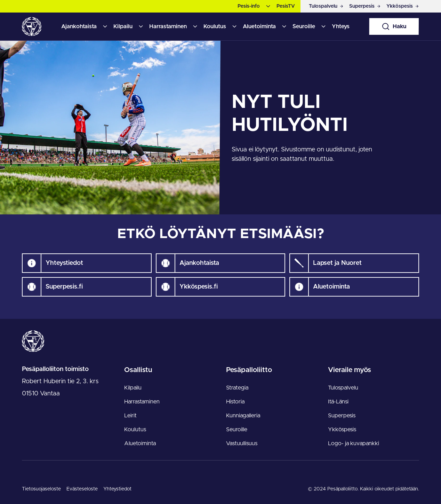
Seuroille (304, 26)
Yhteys (341, 26)
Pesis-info (249, 6)
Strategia (237, 388)
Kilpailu (123, 26)
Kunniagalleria (243, 416)
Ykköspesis (342, 430)
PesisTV (286, 6)
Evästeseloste (82, 489)
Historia (235, 402)
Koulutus (215, 26)
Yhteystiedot (117, 489)
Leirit (130, 416)
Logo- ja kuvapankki (354, 443)
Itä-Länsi (338, 402)
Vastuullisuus (242, 443)
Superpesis (342, 416)
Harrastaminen (168, 26)
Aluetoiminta (259, 26)
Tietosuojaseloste (41, 489)
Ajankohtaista (79, 26)
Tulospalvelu (343, 388)
